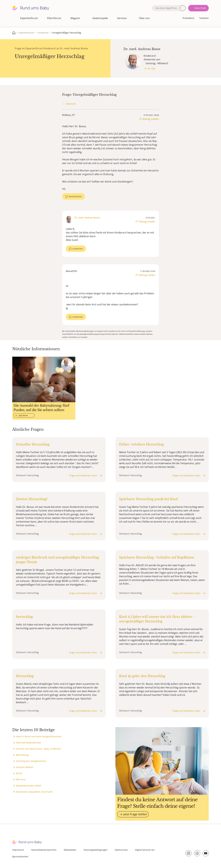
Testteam (204, 18)
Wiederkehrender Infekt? (29, 786)
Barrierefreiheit (20, 857)
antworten (78, 249)
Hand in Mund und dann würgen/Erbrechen (39, 736)
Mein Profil (200, 8)
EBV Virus (21, 779)
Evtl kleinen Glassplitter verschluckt (34, 792)
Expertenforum (29, 18)
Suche (183, 8)
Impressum (18, 850)
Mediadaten (70, 850)
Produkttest (188, 18)
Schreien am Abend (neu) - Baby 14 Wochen (39, 749)
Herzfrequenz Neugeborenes (31, 761)
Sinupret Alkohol (24, 767)
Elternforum (54, 18)
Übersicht (71, 104)
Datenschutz (121, 850)
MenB (19, 773)
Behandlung (22, 755)
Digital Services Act (145, 850)
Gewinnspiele (100, 18)
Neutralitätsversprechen (44, 850)
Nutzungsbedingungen (96, 850)
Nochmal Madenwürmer (29, 743)
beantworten (75, 196)
